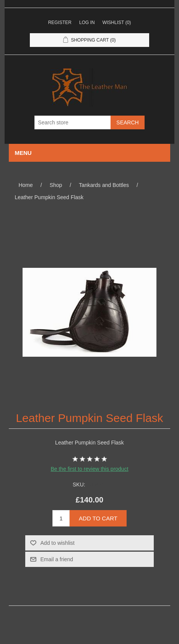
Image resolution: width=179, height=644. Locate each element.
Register (60, 23)
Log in (87, 23)
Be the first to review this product (89, 469)
